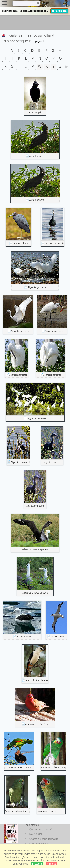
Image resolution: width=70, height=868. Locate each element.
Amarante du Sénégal (37, 724)
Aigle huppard (37, 156)
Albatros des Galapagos (35, 549)
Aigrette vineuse (52, 462)
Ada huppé (35, 112)
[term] (23, 3)
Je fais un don (59, 11)
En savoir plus (20, 864)
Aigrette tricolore (20, 462)
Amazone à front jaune (17, 811)
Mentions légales (39, 844)
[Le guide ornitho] (11, 833)
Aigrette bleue (20, 243)
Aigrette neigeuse (37, 418)
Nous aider (36, 834)
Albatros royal (24, 636)
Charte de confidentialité (44, 839)
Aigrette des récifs (54, 243)
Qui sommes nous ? (41, 829)
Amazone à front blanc (19, 767)
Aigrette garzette (37, 287)
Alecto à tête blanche (37, 680)
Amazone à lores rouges (51, 811)
